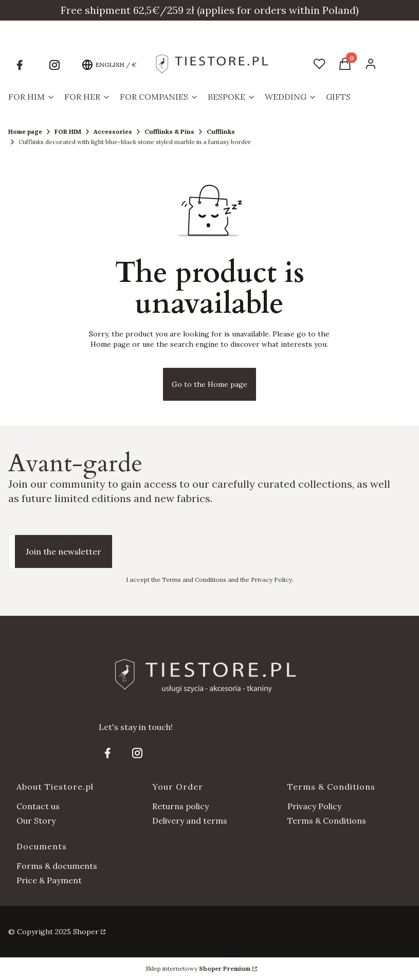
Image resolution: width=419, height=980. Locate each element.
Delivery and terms (190, 821)
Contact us (38, 806)
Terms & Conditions (327, 821)
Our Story (36, 821)
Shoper (86, 932)
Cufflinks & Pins (169, 131)
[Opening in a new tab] (20, 65)
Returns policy (180, 806)
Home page (25, 131)
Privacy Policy (314, 806)
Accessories (113, 131)
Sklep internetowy (198, 968)
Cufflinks (221, 131)
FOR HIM (68, 131)
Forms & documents (57, 866)
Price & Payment (49, 880)
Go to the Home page (209, 384)
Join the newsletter (63, 551)
